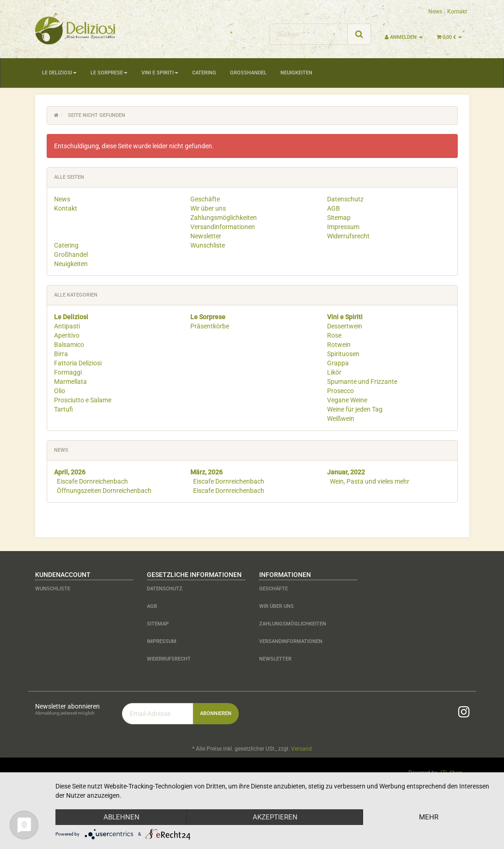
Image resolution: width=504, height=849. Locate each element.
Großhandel (248, 73)
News (435, 12)
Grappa (338, 363)
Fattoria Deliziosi (78, 363)
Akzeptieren (275, 817)
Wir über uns (208, 208)
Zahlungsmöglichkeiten (224, 218)
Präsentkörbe (210, 326)
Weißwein (341, 418)
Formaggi (68, 372)
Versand (301, 749)
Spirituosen (343, 354)
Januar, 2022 (346, 472)
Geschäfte (205, 199)
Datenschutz (345, 199)
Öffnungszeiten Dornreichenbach (104, 491)
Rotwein (339, 345)
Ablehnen (121, 817)
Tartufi (64, 409)
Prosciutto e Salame (83, 400)
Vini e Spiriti (160, 73)
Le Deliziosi (59, 73)
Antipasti (67, 326)
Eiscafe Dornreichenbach (92, 481)
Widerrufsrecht (348, 236)
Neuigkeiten (296, 73)
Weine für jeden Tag (355, 409)
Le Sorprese (109, 73)
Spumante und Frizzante (362, 382)
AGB (334, 208)
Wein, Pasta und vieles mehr (370, 481)
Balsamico (69, 345)
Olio (60, 391)
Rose (334, 335)
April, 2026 (70, 472)
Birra (61, 354)
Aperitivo (67, 335)
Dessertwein (345, 326)
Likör (334, 372)
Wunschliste (208, 245)
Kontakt (457, 12)
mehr (429, 817)
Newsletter (206, 236)
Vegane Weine (347, 400)
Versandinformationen (223, 227)
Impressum (343, 227)
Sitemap (339, 218)
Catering (204, 73)
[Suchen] (309, 34)
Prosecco (340, 391)
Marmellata (70, 382)
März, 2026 (206, 472)
